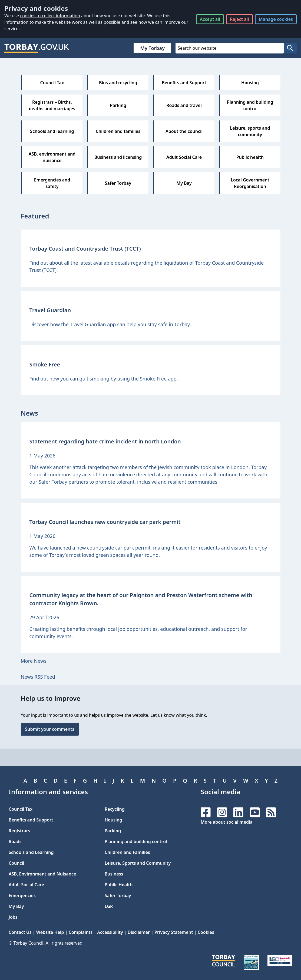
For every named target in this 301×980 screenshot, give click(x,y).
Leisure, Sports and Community (138, 863)
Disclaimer (139, 932)
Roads (15, 841)
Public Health (119, 885)
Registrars (19, 831)
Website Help (50, 932)
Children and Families (127, 852)
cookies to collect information (50, 16)
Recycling (115, 809)
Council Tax (21, 809)
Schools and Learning (31, 852)
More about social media (227, 822)
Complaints (81, 932)
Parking (113, 831)
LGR (109, 906)
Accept (210, 19)
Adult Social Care (26, 885)
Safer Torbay (118, 895)
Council (16, 863)
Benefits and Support (31, 820)
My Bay (16, 906)
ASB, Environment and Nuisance (42, 874)
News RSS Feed (38, 677)
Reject (239, 19)
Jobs (13, 917)
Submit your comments (50, 729)
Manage (276, 19)
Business (114, 874)
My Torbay (152, 48)
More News (34, 661)
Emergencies (22, 895)
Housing (113, 820)
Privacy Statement (174, 932)
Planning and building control (136, 841)
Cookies (206, 932)
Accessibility (110, 932)
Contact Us (20, 932)
